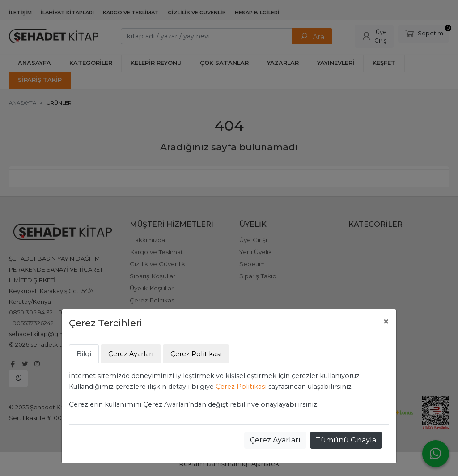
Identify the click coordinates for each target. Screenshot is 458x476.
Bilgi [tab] (84, 354)
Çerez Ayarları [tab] (131, 354)
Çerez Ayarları (275, 440)
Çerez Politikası (241, 387)
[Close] (386, 322)
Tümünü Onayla (346, 440)
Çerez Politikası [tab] (196, 354)
